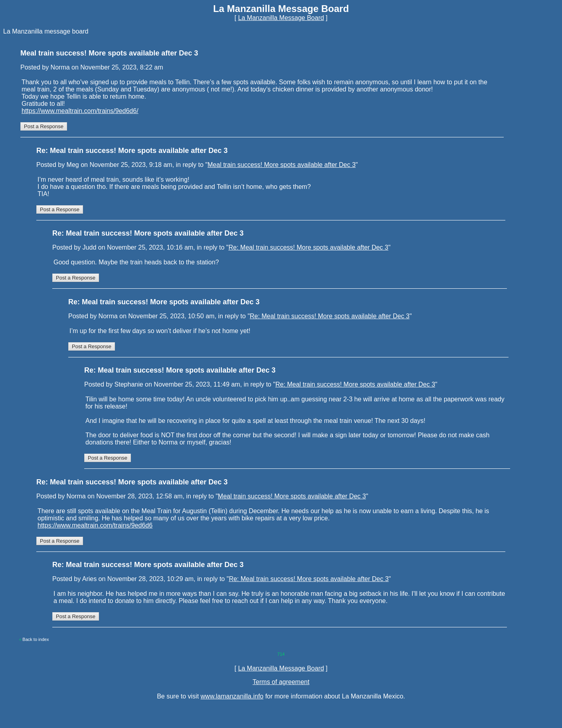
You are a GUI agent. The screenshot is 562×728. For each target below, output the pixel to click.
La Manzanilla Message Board (281, 18)
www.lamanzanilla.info (232, 696)
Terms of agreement (281, 682)
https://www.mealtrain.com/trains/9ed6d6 (95, 525)
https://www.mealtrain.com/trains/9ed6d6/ (80, 111)
